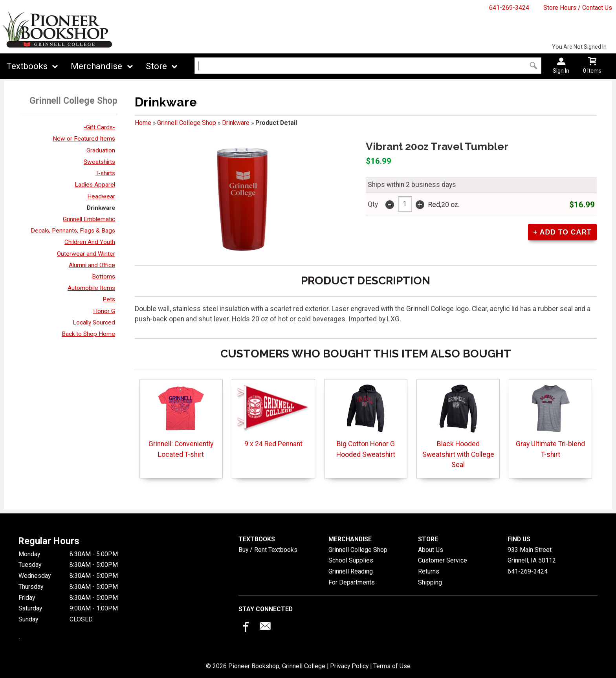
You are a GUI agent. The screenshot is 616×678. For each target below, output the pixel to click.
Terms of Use (392, 666)
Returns (429, 571)
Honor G (104, 311)
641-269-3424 (509, 8)
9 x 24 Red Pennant (273, 416)
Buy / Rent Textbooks (268, 550)
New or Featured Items (84, 139)
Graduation (101, 150)
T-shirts (105, 173)
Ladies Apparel (95, 185)
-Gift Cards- (99, 127)
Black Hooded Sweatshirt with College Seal (458, 426)
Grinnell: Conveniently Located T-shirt (181, 421)
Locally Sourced (94, 323)
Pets (109, 299)
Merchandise (96, 66)
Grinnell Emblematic (89, 219)
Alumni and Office (92, 265)
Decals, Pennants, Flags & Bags (73, 231)
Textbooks (27, 66)
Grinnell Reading (351, 571)
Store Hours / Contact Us (578, 8)
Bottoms (104, 277)
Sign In (561, 71)
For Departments (352, 582)
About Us (431, 550)
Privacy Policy (349, 666)
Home (143, 123)
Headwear (101, 196)
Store (156, 66)
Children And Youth (90, 242)
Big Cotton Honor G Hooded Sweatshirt (366, 421)
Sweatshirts (99, 162)
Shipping (430, 582)
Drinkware (101, 208)
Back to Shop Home (88, 334)
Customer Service (443, 560)
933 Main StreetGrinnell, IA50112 (532, 555)
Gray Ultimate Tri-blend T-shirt (550, 421)
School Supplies (351, 560)
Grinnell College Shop (187, 123)
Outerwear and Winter (86, 254)
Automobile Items (91, 288)
